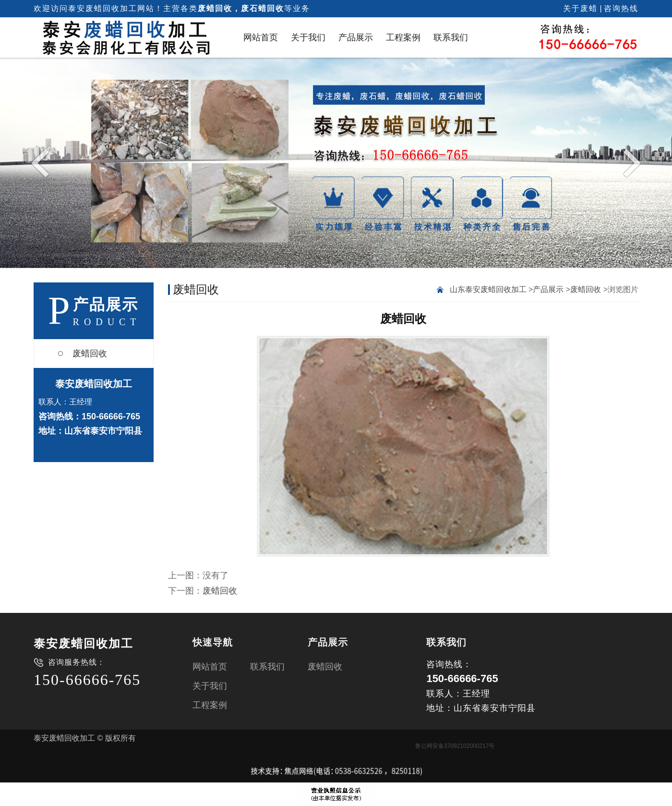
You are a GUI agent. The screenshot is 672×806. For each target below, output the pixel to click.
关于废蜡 (580, 8)
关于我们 (308, 37)
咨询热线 (621, 8)
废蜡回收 (90, 354)
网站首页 (261, 37)
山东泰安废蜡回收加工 (488, 289)
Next (630, 162)
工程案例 (403, 37)
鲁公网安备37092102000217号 (455, 746)
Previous (42, 162)
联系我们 (451, 37)
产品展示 (356, 37)
